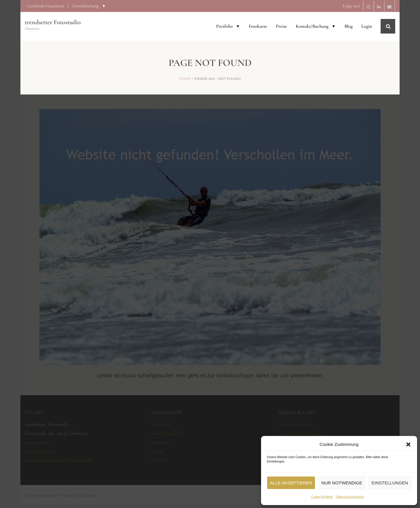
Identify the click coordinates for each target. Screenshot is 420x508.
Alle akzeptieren (291, 483)
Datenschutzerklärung (350, 497)
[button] (408, 444)
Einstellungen (390, 483)
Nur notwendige (342, 483)
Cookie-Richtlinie (322, 497)
